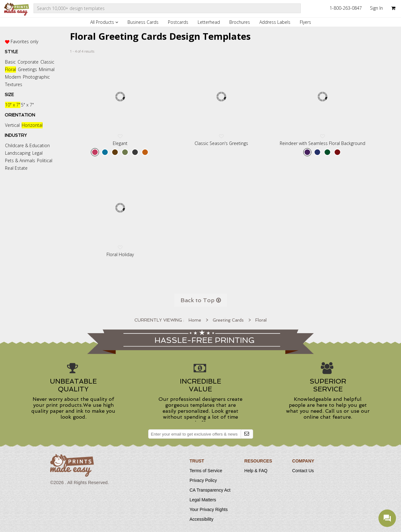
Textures (14, 84)
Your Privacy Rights (209, 509)
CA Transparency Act (210, 490)
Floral (10, 69)
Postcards (178, 22)
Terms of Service (206, 471)
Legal (37, 153)
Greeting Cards (228, 320)
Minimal (47, 69)
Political (45, 160)
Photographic (36, 77)
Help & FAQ (256, 471)
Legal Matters (203, 500)
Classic (47, 62)
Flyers (305, 22)
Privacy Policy (203, 480)
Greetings (27, 69)
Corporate (28, 62)
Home (195, 320)
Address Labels (275, 22)
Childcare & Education (27, 145)
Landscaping (18, 153)
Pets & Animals (20, 160)
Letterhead (209, 22)
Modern (13, 77)
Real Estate (16, 168)
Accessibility (201, 519)
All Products (104, 22)
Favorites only (24, 41)
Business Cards (143, 22)
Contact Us (303, 471)
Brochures (240, 22)
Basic (10, 62)
